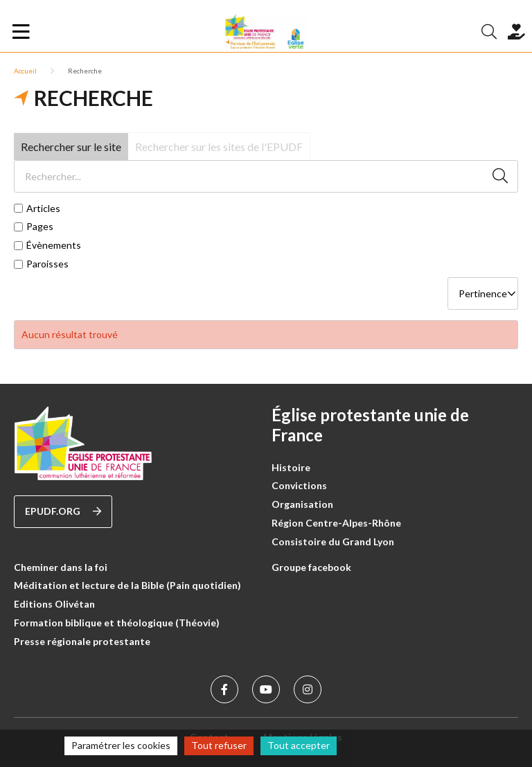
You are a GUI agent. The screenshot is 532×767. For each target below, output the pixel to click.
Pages (40, 227)
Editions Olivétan (54, 604)
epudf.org (63, 511)
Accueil (25, 71)
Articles (43, 209)
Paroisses (47, 264)
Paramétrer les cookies (121, 745)
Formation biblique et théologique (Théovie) (117, 623)
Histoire (291, 467)
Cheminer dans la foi (61, 567)
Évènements (54, 245)
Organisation (302, 504)
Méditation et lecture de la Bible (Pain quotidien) (127, 585)
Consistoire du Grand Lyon (333, 541)
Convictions (299, 485)
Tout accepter (299, 745)
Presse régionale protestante (82, 641)
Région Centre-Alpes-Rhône (336, 523)
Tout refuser (219, 745)
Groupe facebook (311, 567)
